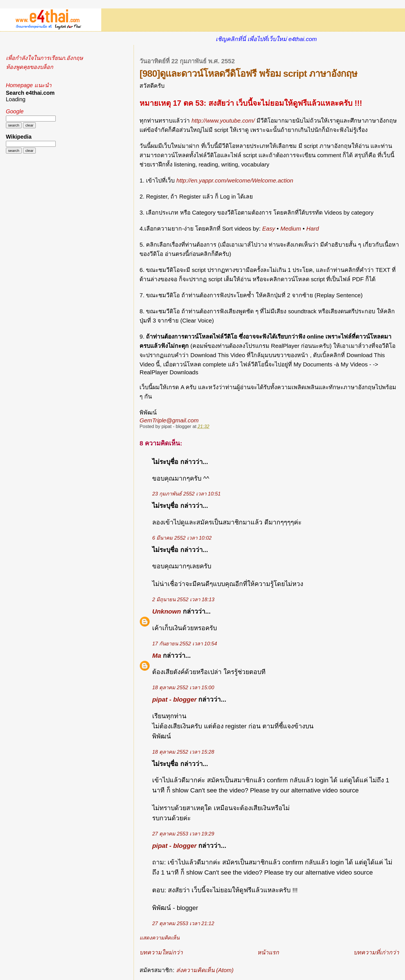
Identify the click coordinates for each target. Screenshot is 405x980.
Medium (291, 228)
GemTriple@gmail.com (169, 420)
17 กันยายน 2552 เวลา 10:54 (184, 644)
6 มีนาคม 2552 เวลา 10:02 (182, 538)
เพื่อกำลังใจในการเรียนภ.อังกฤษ (44, 58)
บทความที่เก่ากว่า (376, 952)
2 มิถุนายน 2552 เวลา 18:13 (183, 600)
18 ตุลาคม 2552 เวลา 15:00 (183, 688)
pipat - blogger (174, 699)
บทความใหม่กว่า (161, 952)
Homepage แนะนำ (29, 85)
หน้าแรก (268, 952)
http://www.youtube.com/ (223, 120)
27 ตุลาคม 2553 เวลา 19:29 (183, 834)
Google (15, 111)
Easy (269, 228)
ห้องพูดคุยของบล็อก (30, 67)
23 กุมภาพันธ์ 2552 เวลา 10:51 (186, 494)
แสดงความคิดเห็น (159, 938)
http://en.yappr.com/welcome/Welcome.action (235, 180)
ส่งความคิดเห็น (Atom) (205, 970)
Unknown (166, 611)
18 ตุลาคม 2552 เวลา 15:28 (183, 752)
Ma (157, 655)
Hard (313, 228)
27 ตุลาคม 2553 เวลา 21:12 (183, 923)
